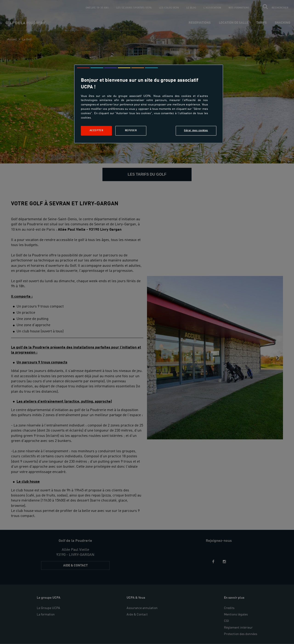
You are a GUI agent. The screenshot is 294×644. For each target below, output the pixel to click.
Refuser (131, 131)
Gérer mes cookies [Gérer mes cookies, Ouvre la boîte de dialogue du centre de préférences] (196, 131)
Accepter (96, 131)
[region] (149, 104)
